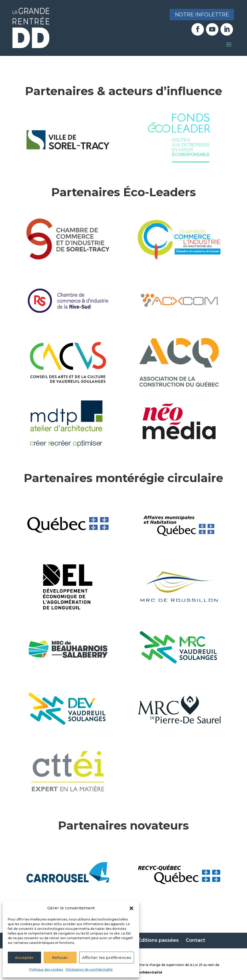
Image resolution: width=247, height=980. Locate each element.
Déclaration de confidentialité (89, 969)
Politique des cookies (46, 969)
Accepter (24, 958)
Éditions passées (158, 940)
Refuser (60, 958)
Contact (195, 940)
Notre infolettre (201, 15)
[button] (131, 908)
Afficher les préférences (107, 958)
